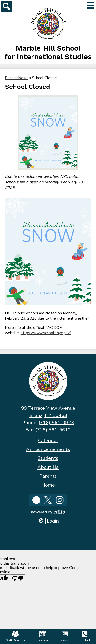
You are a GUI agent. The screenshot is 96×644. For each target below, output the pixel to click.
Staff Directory (15, 636)
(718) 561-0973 (56, 423)
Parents (48, 476)
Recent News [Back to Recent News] (17, 78)
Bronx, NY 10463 (48, 415)
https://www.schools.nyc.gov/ (46, 333)
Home (48, 485)
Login (48, 521)
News (64, 636)
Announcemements (48, 449)
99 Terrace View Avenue (48, 408)
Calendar (48, 440)
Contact (85, 636)
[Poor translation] (18, 578)
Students (48, 458)
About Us (48, 467)
